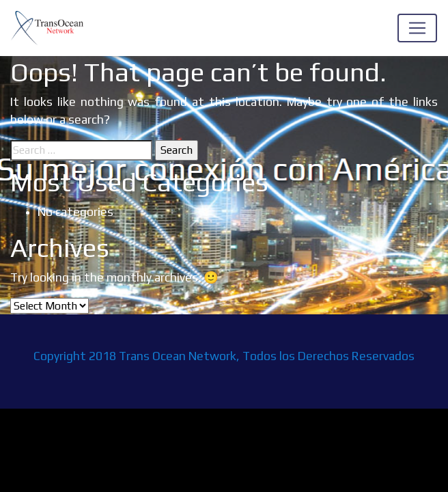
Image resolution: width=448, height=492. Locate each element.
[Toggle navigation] (417, 28)
